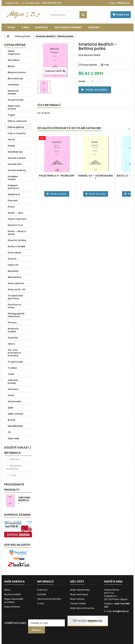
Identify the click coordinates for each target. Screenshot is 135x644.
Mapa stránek (12, 607)
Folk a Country (17, 133)
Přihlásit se (123, 3)
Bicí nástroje (15, 79)
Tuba (11, 374)
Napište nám (12, 3)
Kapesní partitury (13, 187)
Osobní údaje (78, 603)
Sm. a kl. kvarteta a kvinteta (14, 353)
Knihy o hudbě (16, 246)
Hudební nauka (13, 178)
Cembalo (13, 85)
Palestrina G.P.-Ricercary (57, 176)
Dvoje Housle (16, 100)
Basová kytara (17, 72)
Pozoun (12, 323)
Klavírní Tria (15, 225)
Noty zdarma (16, 283)
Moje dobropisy (79, 594)
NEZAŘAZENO (15, 426)
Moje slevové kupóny (82, 608)
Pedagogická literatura (16, 315)
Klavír (11, 207)
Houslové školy (17, 170)
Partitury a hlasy (14, 306)
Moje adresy (77, 599)
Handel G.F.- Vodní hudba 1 (96, 177)
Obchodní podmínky (68, 27)
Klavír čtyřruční (17, 219)
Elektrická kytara (14, 107)
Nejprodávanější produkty (14, 600)
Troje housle (15, 362)
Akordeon (14, 60)
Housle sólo (15, 164)
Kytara (12, 259)
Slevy (7, 590)
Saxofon (13, 338)
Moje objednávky (80, 590)
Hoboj (11, 146)
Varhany (13, 389)
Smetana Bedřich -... (24, 500)
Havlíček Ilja (15, 152)
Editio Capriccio (14, 52)
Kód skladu (85, 55)
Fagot (11, 115)
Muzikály (13, 271)
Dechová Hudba (13, 92)
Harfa (11, 140)
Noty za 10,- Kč (17, 289)
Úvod (11, 27)
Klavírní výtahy (17, 240)
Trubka (12, 368)
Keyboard (14, 194)
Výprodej (13, 438)
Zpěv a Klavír (16, 414)
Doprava (42, 27)
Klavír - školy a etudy (17, 233)
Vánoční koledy (13, 382)
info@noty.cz (121, 611)
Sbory (11, 344)
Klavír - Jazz (15, 213)
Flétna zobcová (17, 121)
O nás (25, 27)
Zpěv (11, 408)
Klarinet (13, 201)
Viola (11, 395)
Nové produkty (13, 594)
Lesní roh (13, 265)
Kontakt (94, 27)
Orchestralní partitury (15, 297)
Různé (11, 420)
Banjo (11, 66)
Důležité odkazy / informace (18, 450)
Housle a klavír (17, 158)
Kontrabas (14, 253)
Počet (82, 81)
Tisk (107, 65)
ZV (9, 432)
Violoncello (15, 401)
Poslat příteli (89, 65)
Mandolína (15, 277)
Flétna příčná (16, 127)
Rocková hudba (13, 330)
